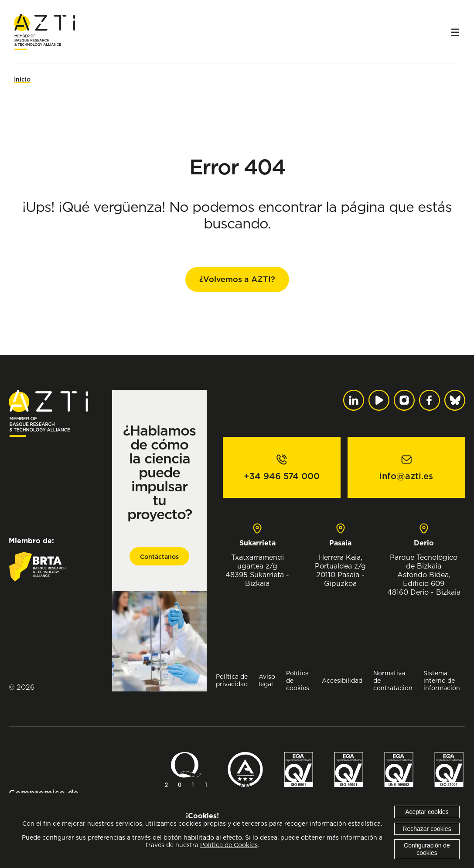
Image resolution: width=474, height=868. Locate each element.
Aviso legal (267, 680)
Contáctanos (159, 557)
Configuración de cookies (427, 849)
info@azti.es (406, 476)
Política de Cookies (229, 845)
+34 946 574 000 (282, 476)
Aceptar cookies (427, 812)
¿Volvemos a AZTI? (237, 279)
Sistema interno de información (442, 680)
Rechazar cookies (427, 829)
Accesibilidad (342, 680)
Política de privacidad (232, 680)
